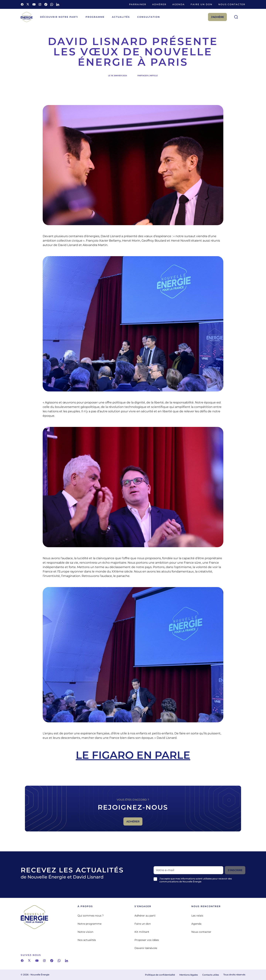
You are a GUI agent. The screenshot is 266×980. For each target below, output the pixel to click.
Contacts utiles (211, 975)
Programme (95, 17)
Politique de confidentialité (160, 975)
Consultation (149, 17)
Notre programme (89, 924)
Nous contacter (232, 4)
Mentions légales (189, 975)
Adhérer (159, 4)
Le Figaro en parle (133, 755)
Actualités (121, 17)
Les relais (197, 916)
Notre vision (85, 932)
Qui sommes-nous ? (91, 916)
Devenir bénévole (146, 948)
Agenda (179, 4)
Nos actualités (87, 940)
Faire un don (202, 4)
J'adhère (217, 17)
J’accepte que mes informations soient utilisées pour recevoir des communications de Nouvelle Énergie (196, 880)
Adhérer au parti (145, 916)
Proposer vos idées (147, 940)
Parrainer (138, 4)
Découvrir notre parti (59, 17)
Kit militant (142, 932)
